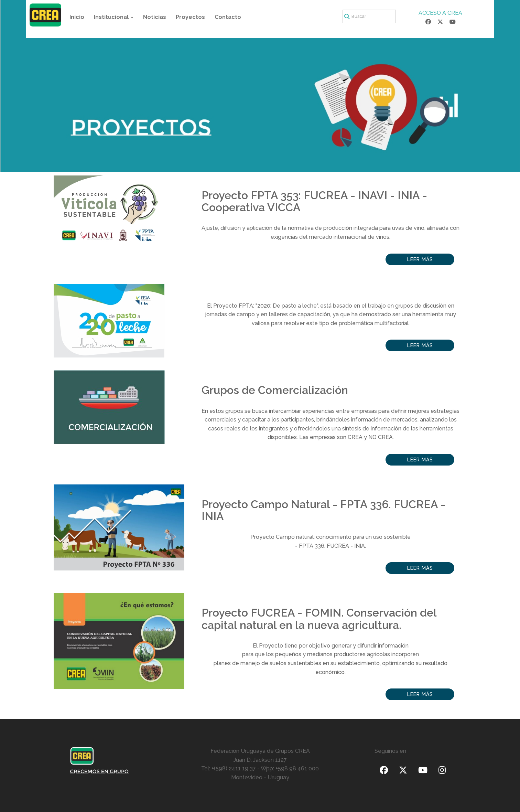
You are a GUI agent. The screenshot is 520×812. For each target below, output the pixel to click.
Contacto (228, 17)
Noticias (155, 17)
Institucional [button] (114, 17)
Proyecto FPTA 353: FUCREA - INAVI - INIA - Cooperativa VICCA (314, 201)
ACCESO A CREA (440, 13)
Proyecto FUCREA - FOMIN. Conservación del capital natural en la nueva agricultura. (319, 619)
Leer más (420, 259)
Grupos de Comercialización (275, 390)
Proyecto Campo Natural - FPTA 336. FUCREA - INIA (323, 510)
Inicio (77, 17)
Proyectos (190, 17)
